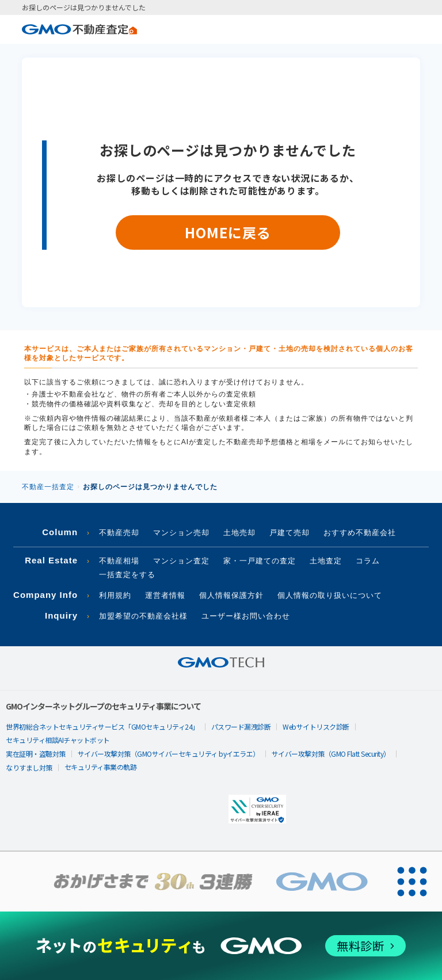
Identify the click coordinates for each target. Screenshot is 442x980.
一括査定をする (127, 575)
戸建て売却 (289, 533)
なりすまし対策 (29, 767)
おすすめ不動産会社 (360, 533)
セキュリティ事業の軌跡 (101, 767)
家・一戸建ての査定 (260, 561)
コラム (368, 561)
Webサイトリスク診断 (316, 727)
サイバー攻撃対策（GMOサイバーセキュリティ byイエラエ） (169, 754)
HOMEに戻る (228, 232)
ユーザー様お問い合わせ (246, 616)
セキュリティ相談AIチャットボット (58, 740)
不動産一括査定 (48, 487)
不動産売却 (119, 533)
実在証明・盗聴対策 (36, 754)
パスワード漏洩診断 (241, 727)
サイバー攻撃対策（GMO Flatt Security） (331, 754)
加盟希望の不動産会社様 (143, 616)
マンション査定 (181, 561)
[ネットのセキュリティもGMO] (221, 946)
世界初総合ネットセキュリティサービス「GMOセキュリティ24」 (102, 727)
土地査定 (326, 561)
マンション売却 (181, 533)
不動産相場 (119, 561)
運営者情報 (165, 595)
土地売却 (239, 533)
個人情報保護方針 (231, 595)
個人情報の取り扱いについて (330, 595)
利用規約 (115, 595)
